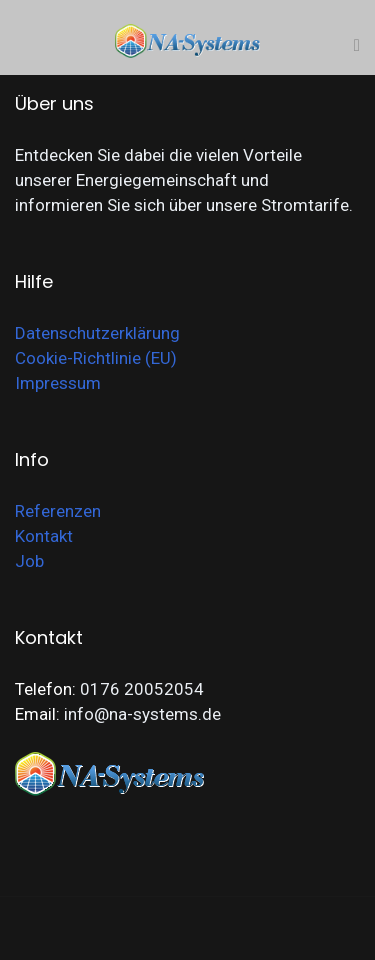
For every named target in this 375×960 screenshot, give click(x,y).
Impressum (58, 383)
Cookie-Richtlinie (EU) (96, 358)
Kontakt (44, 536)
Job (29, 561)
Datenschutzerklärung (97, 333)
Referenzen (58, 511)
